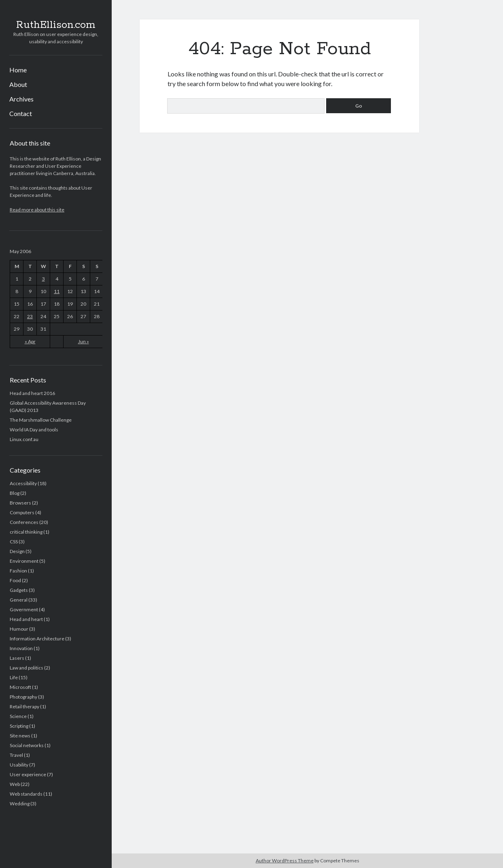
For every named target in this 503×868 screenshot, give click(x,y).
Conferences (24, 522)
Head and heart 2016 (32, 393)
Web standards (26, 794)
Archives (21, 99)
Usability (19, 765)
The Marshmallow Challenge (41, 420)
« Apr (30, 341)
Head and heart (26, 619)
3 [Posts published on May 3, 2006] (44, 279)
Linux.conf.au (24, 439)
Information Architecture (37, 639)
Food (15, 580)
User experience (28, 774)
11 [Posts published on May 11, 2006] (57, 291)
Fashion (18, 571)
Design (17, 551)
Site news (20, 736)
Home (18, 70)
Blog (15, 493)
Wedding (20, 804)
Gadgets (19, 590)
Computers (22, 512)
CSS (14, 542)
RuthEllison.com (56, 25)
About (18, 84)
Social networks (27, 745)
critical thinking (26, 532)
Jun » (84, 341)
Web (15, 784)
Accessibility (23, 483)
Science (18, 716)
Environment (24, 561)
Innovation (21, 648)
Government (24, 609)
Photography (23, 697)
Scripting (19, 726)
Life (14, 677)
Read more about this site (37, 210)
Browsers (20, 503)
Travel (16, 755)
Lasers (17, 658)
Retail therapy (24, 706)
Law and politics (27, 668)
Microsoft (20, 687)
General (19, 600)
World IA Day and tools (34, 430)
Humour (19, 629)
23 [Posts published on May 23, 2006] (30, 316)
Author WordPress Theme (285, 861)
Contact (21, 113)
